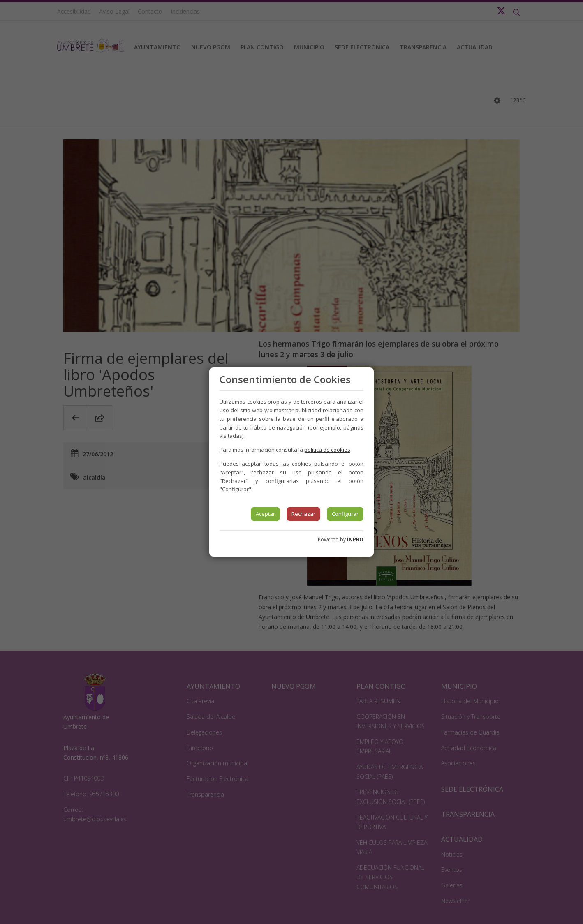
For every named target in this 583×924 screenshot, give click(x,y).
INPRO (355, 539)
